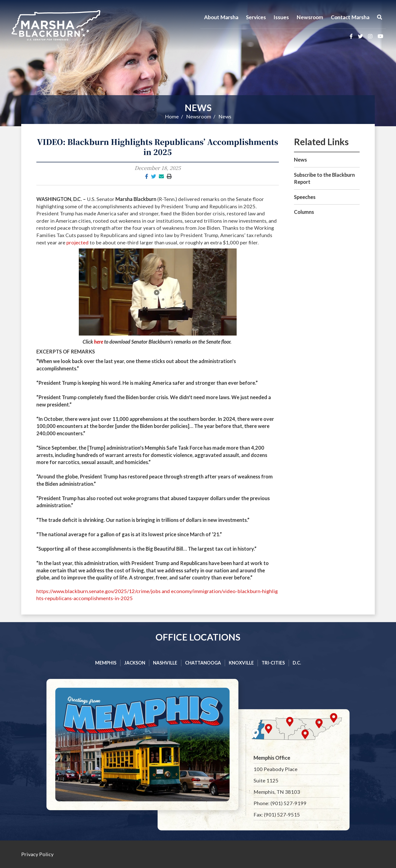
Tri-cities (273, 663)
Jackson (135, 663)
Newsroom (310, 17)
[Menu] (380, 17)
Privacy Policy (37, 854)
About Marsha (221, 17)
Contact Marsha (350, 17)
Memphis (106, 663)
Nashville (165, 663)
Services (256, 17)
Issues (281, 17)
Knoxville (241, 663)
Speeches (305, 197)
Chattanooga (203, 663)
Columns (304, 212)
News (198, 108)
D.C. (297, 663)
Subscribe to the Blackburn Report (324, 178)
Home (172, 116)
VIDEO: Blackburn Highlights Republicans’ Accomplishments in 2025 (158, 147)
